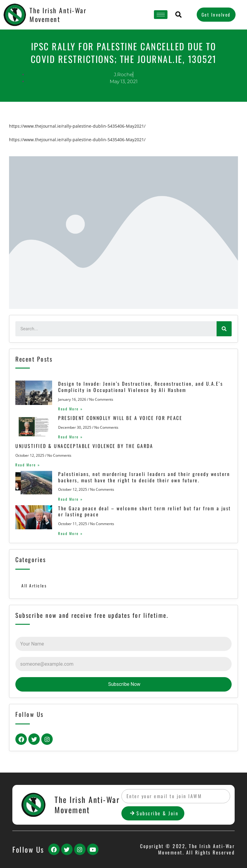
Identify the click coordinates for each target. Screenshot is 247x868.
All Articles (34, 586)
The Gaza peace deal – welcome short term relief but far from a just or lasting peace (145, 511)
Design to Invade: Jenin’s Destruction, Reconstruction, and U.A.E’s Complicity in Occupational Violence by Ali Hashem (141, 387)
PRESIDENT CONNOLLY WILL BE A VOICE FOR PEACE (120, 418)
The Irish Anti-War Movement (58, 15)
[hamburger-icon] (161, 15)
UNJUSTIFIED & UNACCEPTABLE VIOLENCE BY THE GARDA (84, 446)
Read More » (71, 409)
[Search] (224, 329)
